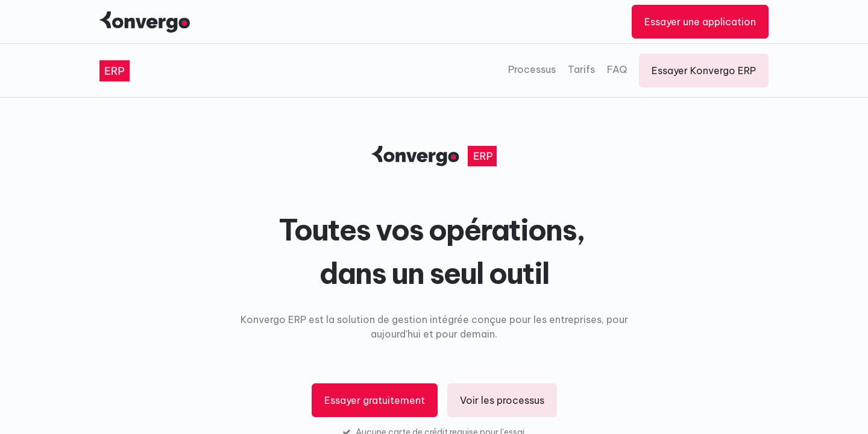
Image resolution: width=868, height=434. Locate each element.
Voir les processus (502, 400)
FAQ (617, 69)
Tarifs (581, 69)
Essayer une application (700, 22)
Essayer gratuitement (375, 400)
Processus (532, 69)
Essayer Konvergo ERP (704, 71)
